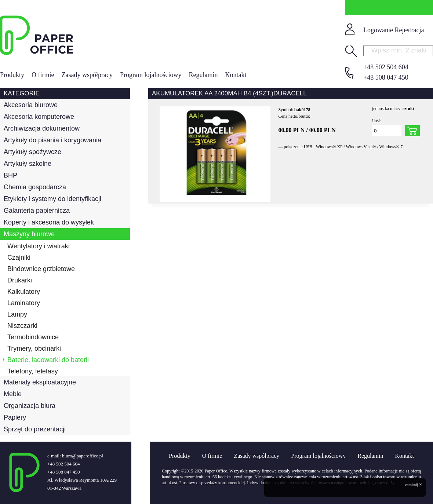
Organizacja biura (30, 406)
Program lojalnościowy (151, 75)
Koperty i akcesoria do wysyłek (49, 222)
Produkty (12, 75)
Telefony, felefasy (33, 371)
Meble (13, 394)
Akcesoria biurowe (31, 105)
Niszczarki (22, 326)
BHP (10, 175)
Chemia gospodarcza (35, 187)
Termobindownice (33, 337)
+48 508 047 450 (386, 77)
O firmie (43, 75)
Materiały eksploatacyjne (40, 382)
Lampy (17, 314)
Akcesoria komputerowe (39, 117)
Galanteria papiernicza (37, 211)
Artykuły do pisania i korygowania (52, 140)
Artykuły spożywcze (32, 152)
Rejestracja (409, 30)
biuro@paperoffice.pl (83, 456)
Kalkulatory (24, 292)
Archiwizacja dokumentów (42, 128)
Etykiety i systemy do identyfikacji (52, 199)
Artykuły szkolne (28, 164)
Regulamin (203, 75)
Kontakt (236, 75)
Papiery (15, 417)
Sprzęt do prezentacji (35, 429)
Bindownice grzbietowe (41, 269)
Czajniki (19, 258)
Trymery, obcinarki (34, 348)
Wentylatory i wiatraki (39, 246)
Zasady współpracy (87, 75)
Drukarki (20, 280)
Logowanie (378, 30)
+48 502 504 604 (386, 67)
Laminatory (24, 303)
